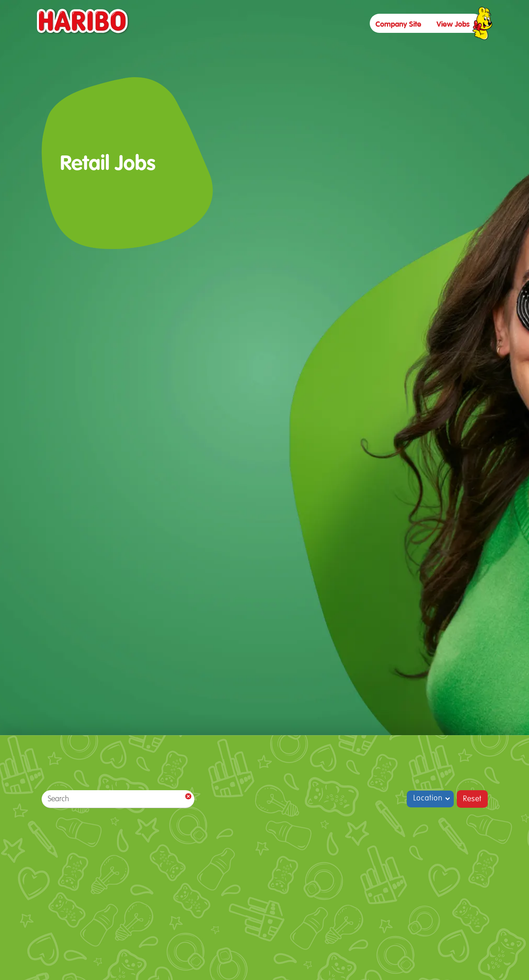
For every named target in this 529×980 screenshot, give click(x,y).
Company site (398, 24)
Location (428, 798)
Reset (472, 799)
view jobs (453, 24)
